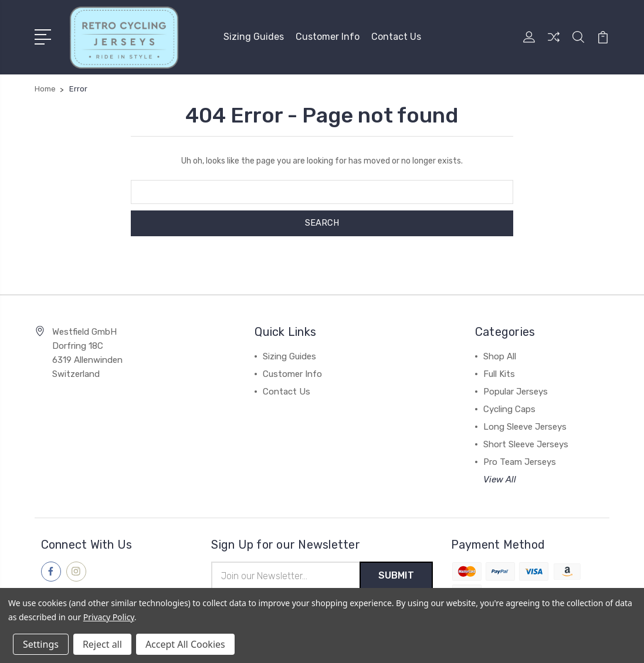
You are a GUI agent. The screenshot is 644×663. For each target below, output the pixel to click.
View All (500, 479)
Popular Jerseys (516, 391)
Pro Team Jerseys (520, 461)
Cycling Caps (509, 409)
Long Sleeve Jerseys (525, 426)
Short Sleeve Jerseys (526, 444)
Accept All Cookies (185, 644)
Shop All (500, 356)
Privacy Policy (109, 617)
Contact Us (396, 37)
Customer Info (328, 37)
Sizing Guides (254, 37)
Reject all (102, 644)
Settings (41, 644)
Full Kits (499, 373)
